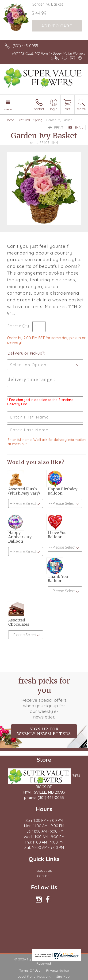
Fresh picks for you (44, 698)
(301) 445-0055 (25, 46)
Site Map (63, 977)
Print (56, 127)
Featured (24, 120)
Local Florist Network (34, 977)
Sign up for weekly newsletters (44, 731)
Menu (8, 109)
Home (10, 120)
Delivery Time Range (31, 379)
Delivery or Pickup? (26, 353)
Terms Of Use (30, 970)
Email (76, 127)
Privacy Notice (57, 970)
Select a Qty (18, 326)
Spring (38, 120)
